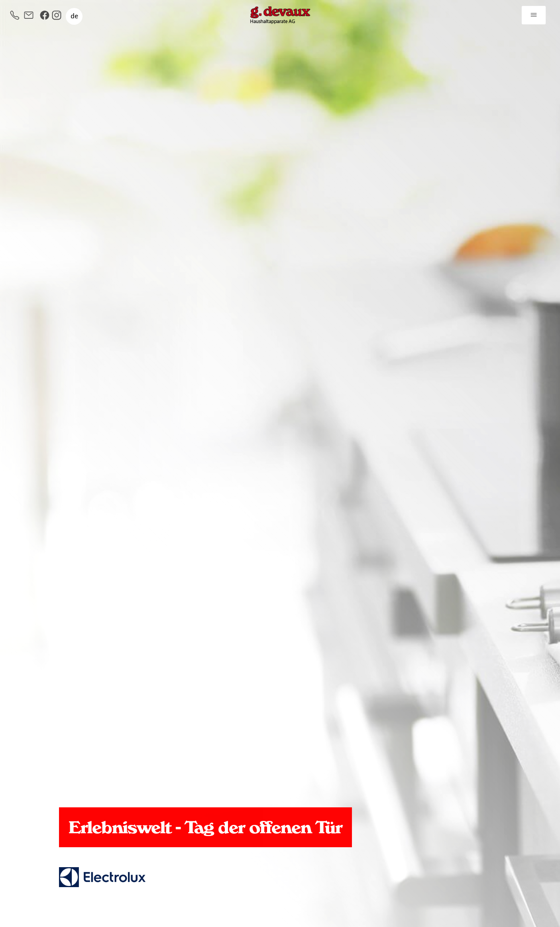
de (74, 16)
